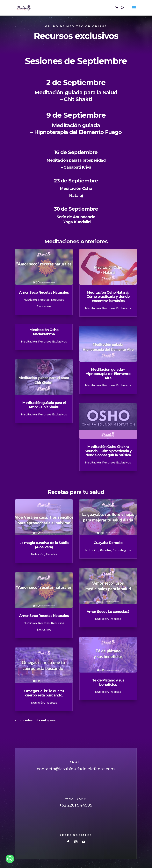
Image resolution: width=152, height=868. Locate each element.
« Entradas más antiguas (35, 720)
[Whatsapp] (10, 859)
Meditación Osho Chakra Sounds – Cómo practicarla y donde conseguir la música (108, 451)
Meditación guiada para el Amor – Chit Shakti (44, 405)
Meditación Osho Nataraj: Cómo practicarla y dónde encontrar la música (108, 297)
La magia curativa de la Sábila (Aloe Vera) (44, 545)
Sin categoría (122, 550)
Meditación (29, 342)
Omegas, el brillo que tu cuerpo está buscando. (44, 693)
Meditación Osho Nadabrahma (44, 332)
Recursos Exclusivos (53, 342)
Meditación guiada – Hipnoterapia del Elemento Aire (108, 374)
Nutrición (30, 300)
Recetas (44, 300)
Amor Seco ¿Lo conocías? (108, 612)
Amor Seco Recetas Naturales (44, 293)
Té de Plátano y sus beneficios (108, 682)
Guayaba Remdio (108, 543)
